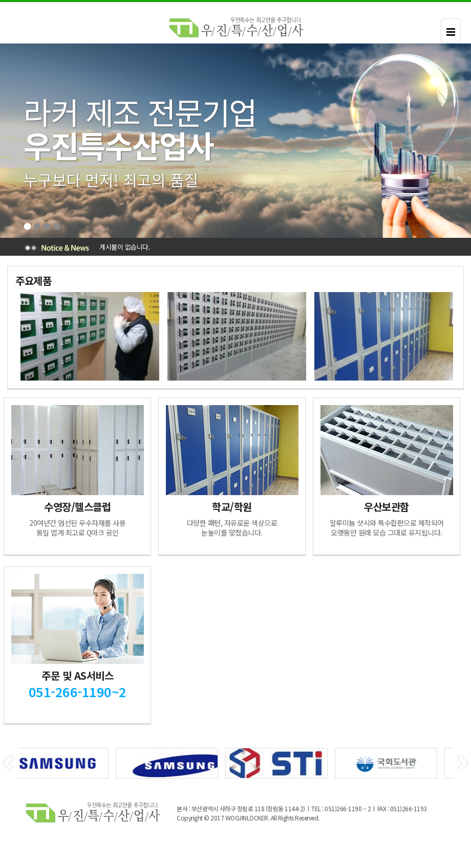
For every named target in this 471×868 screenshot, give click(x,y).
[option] (89, 336)
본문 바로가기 (0, 2)
